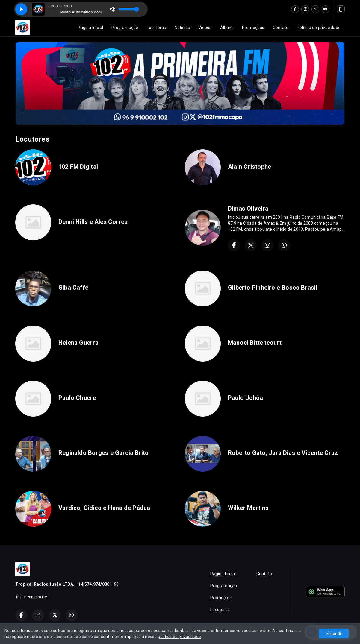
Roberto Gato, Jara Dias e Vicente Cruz (283, 453)
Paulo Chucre (77, 398)
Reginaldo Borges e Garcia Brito (104, 453)
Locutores (156, 28)
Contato (281, 28)
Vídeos (205, 28)
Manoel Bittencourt (255, 343)
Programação (125, 28)
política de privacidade (180, 637)
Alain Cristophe (249, 167)
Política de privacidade (319, 28)
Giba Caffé (73, 288)
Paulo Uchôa (245, 398)
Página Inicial (90, 28)
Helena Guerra (78, 343)
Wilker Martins (248, 508)
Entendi (334, 634)
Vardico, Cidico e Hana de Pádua (104, 508)
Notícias (182, 28)
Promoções (253, 28)
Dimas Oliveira (248, 209)
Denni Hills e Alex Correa (93, 222)
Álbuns (227, 28)
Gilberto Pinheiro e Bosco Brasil (273, 288)
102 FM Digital (78, 167)
